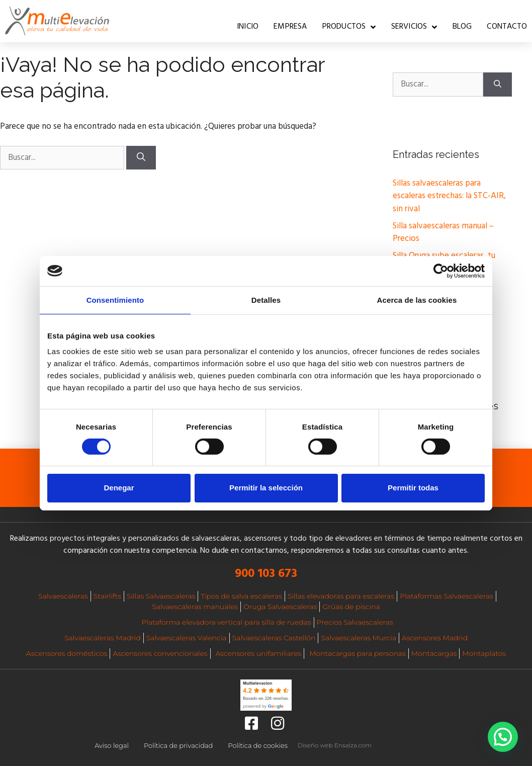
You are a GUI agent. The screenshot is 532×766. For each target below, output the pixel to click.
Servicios (414, 27)
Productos (349, 27)
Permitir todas (413, 488)
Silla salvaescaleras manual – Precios (443, 233)
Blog (462, 27)
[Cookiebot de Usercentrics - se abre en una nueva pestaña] (441, 271)
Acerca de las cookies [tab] (417, 300)
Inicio (248, 27)
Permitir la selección (266, 488)
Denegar (119, 488)
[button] (503, 737)
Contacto (507, 27)
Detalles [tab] (266, 300)
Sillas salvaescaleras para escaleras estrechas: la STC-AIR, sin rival (449, 196)
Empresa (290, 27)
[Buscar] (141, 158)
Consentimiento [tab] (115, 300)
